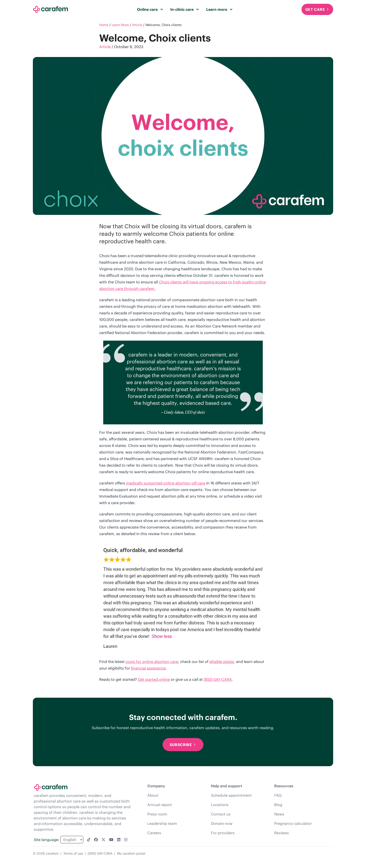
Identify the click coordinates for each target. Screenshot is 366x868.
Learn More (120, 25)
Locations (220, 805)
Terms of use (73, 853)
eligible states (222, 662)
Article (137, 25)
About (153, 795)
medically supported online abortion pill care (166, 483)
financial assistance (148, 668)
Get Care (317, 9)
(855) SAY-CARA (218, 679)
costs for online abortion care (152, 662)
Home (104, 25)
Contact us (221, 814)
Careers (154, 833)
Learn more (219, 9)
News (279, 814)
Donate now (222, 823)
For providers (223, 833)
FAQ (278, 795)
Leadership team (162, 823)
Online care (150, 9)
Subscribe (183, 745)
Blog (278, 805)
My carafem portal (131, 853)
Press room (157, 814)
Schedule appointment (231, 795)
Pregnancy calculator (293, 823)
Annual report (160, 805)
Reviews (282, 833)
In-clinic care (185, 9)
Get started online (154, 679)
